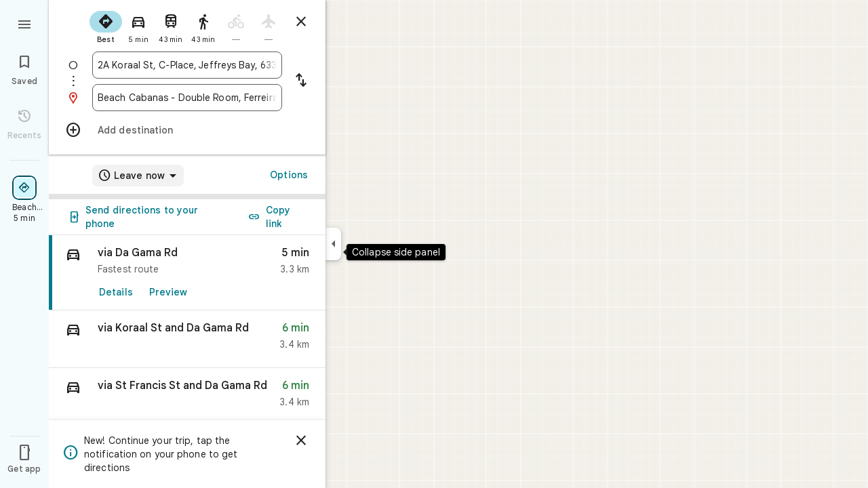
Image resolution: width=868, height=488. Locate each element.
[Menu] (24, 23)
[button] (187, 339)
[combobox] (187, 65)
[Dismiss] (301, 441)
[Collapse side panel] (333, 244)
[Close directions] (301, 22)
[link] (187, 273)
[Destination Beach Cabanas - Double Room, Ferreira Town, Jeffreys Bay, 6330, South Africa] (187, 98)
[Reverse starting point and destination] (301, 81)
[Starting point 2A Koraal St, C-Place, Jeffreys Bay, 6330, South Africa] (187, 65)
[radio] (106, 26)
